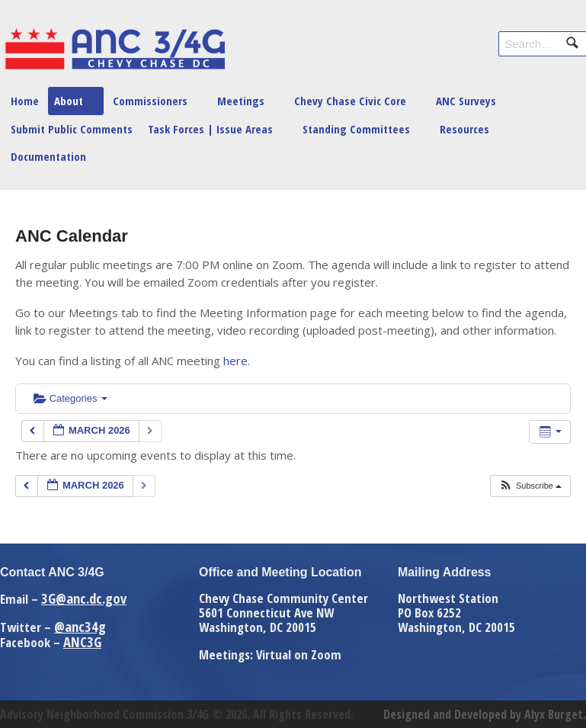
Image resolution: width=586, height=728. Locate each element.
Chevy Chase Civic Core (350, 101)
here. (237, 361)
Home (25, 101)
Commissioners (150, 101)
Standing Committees (356, 129)
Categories (70, 398)
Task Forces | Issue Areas (210, 129)
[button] (530, 486)
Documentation (48, 156)
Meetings (241, 101)
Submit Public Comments (72, 129)
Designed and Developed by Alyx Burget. (485, 714)
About (69, 101)
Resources (464, 129)
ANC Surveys (466, 101)
